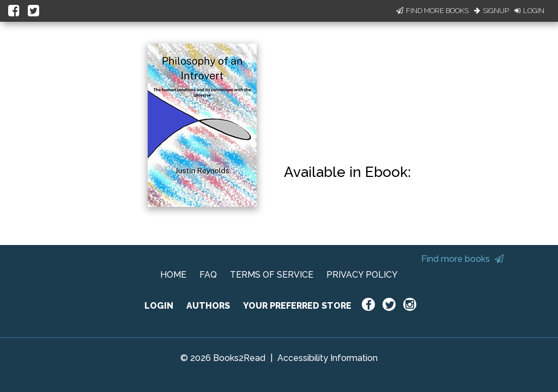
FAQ (208, 275)
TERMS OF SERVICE (272, 275)
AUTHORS (208, 306)
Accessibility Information (327, 358)
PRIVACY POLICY (362, 275)
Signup (492, 11)
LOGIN (159, 306)
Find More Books (432, 11)
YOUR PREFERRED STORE (297, 306)
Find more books (462, 259)
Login (529, 11)
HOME (173, 275)
